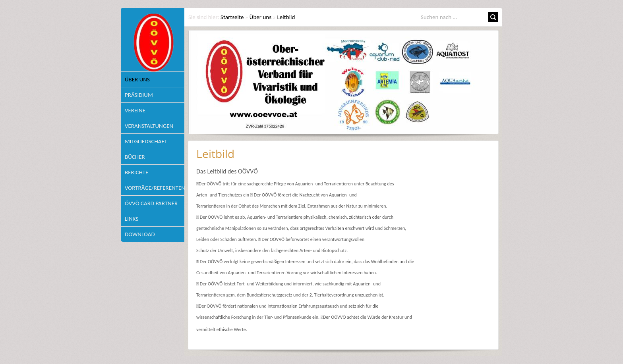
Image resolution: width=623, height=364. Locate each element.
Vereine (135, 110)
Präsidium (139, 95)
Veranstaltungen (149, 126)
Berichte (136, 172)
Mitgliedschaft (146, 141)
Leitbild (286, 17)
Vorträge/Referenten (155, 188)
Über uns (137, 79)
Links (132, 219)
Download (140, 234)
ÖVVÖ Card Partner (151, 203)
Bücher (135, 157)
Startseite (232, 17)
